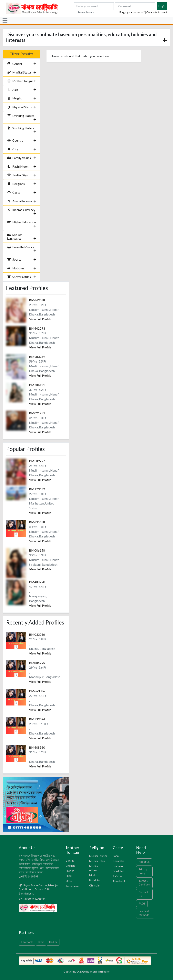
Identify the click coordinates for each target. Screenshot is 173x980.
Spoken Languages (15, 236)
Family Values (22, 158)
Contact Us (143, 894)
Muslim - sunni (98, 856)
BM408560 (37, 747)
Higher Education (24, 222)
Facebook (27, 942)
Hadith (53, 942)
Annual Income (22, 201)
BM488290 (37, 582)
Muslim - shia (97, 861)
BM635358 (37, 522)
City (15, 149)
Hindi (69, 876)
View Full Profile (40, 319)
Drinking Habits (23, 116)
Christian (95, 885)
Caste (16, 192)
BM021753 (37, 413)
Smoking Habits (23, 128)
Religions (19, 184)
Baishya (117, 876)
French (70, 871)
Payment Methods (144, 913)
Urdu (69, 881)
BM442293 (37, 328)
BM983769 (37, 357)
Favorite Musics (23, 247)
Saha (116, 856)
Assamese (72, 886)
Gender (17, 64)
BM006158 (37, 550)
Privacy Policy (143, 871)
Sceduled (118, 871)
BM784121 (37, 385)
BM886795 (37, 663)
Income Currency (24, 210)
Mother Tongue (23, 81)
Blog (41, 942)
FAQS (142, 904)
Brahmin (118, 866)
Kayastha (119, 861)
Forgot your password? (132, 12)
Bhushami (119, 881)
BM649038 (37, 300)
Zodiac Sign (20, 175)
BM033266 (37, 634)
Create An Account (157, 12)
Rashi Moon (20, 166)
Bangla (70, 860)
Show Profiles (22, 277)
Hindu (93, 875)
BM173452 (37, 489)
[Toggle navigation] (5, 21)
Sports (17, 259)
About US (144, 862)
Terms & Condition (144, 883)
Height (17, 98)
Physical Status (22, 107)
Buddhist (95, 880)
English (70, 866)
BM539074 (37, 719)
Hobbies (18, 268)
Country (18, 140)
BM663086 (37, 691)
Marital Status (22, 72)
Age (15, 90)
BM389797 (37, 461)
